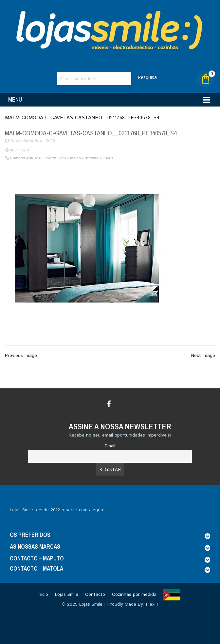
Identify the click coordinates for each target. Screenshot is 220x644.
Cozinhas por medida (134, 595)
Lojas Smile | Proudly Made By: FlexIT (119, 604)
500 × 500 (19, 150)
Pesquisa (147, 77)
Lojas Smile (67, 595)
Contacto (95, 595)
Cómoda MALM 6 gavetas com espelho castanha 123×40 (62, 158)
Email (110, 446)
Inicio (43, 595)
